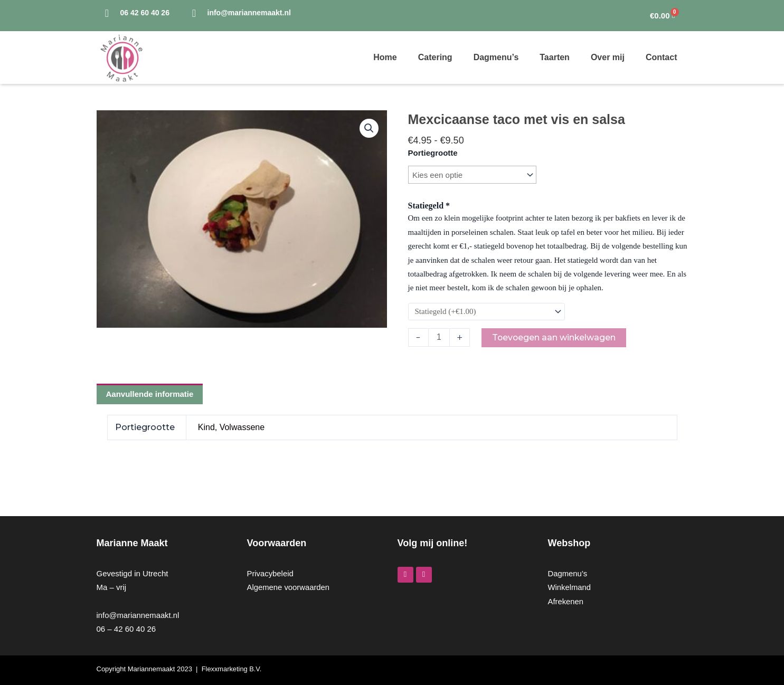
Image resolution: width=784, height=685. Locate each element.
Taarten (555, 57)
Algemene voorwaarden (289, 587)
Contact (662, 57)
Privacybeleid (271, 573)
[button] (369, 128)
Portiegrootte (433, 153)
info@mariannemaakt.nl (139, 615)
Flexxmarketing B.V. (232, 669)
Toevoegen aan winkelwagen (555, 337)
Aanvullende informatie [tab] (150, 394)
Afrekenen (566, 601)
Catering (435, 57)
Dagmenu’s (496, 57)
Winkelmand (570, 587)
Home (385, 57)
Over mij (608, 57)
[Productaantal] (439, 337)
